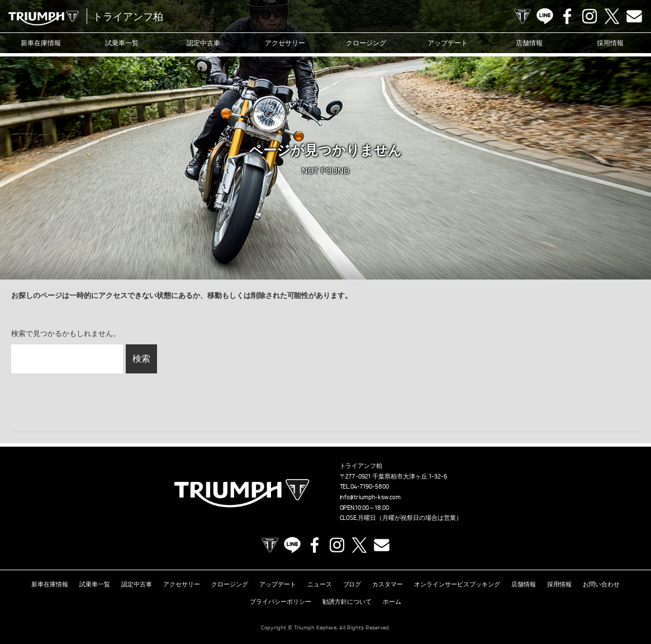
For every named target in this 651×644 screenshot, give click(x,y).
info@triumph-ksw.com (370, 497)
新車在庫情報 (41, 43)
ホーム (392, 602)
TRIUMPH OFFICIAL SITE (522, 16)
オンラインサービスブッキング (457, 584)
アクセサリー (285, 43)
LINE (545, 16)
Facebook (567, 16)
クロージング (366, 43)
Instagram (590, 16)
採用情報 (610, 43)
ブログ (352, 584)
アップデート (448, 43)
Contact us (634, 16)
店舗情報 (529, 43)
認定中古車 (203, 43)
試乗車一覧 (122, 43)
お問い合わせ (601, 584)
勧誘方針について (347, 602)
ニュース (320, 584)
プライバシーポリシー (281, 602)
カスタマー (388, 584)
